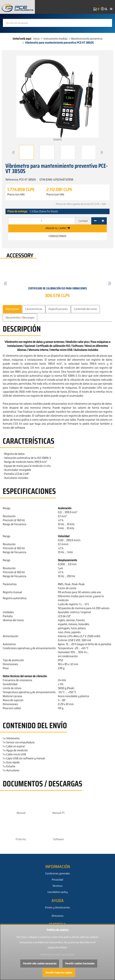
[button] (14, 152)
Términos (57, 886)
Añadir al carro (58, 228)
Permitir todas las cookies (59, 973)
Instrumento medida (55, 39)
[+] (103, 221)
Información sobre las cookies (57, 954)
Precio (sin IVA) (16, 195)
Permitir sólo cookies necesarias (40, 963)
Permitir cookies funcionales (80, 963)
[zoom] (57, 99)
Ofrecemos (57, 916)
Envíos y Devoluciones (57, 907)
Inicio (37, 39)
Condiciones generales (58, 873)
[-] (95, 221)
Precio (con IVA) (55, 195)
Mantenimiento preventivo (87, 39)
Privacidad (57, 880)
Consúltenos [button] (57, 236)
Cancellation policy (58, 892)
